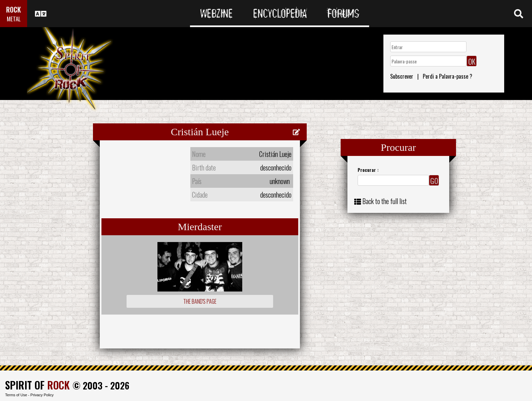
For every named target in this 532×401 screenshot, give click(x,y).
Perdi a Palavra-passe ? (448, 76)
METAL (14, 19)
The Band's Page (200, 301)
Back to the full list (385, 201)
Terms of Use (16, 395)
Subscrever (402, 76)
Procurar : (368, 170)
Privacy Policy (42, 395)
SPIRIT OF (37, 385)
